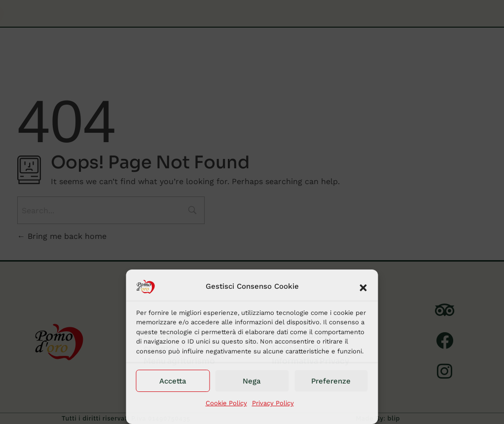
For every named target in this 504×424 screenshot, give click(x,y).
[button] (363, 287)
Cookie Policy (226, 403)
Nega (252, 381)
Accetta (173, 381)
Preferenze (331, 381)
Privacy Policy (273, 403)
